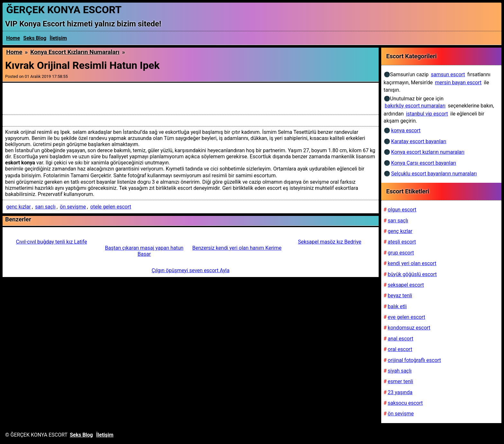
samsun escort (448, 74)
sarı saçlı (45, 207)
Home (13, 38)
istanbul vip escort (427, 114)
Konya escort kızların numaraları (75, 52)
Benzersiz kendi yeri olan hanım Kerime (237, 248)
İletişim (59, 38)
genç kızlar (18, 207)
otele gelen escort (111, 207)
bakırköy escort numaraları (415, 106)
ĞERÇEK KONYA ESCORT (64, 10)
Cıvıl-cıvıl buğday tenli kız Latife (52, 242)
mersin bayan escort (458, 83)
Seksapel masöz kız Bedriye (330, 242)
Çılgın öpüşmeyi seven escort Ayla (191, 270)
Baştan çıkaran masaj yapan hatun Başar (144, 251)
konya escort (406, 130)
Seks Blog (35, 38)
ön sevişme (73, 207)
